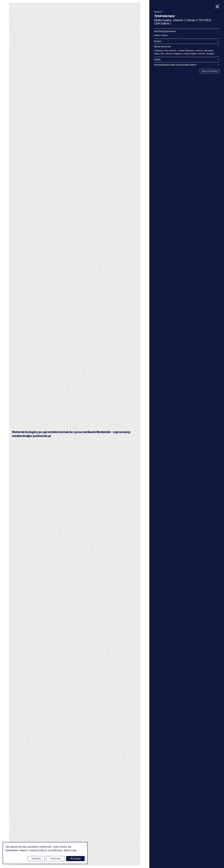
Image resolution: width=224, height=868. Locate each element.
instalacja (159, 50)
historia (199, 50)
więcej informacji (210, 71)
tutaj (73, 850)
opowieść (209, 50)
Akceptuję (75, 858)
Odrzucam (55, 858)
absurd (169, 54)
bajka (157, 54)
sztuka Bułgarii (190, 54)
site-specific (171, 50)
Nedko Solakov (161, 35)
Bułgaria (178, 54)
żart (162, 54)
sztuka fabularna (186, 50)
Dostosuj (36, 858)
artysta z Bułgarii (206, 54)
